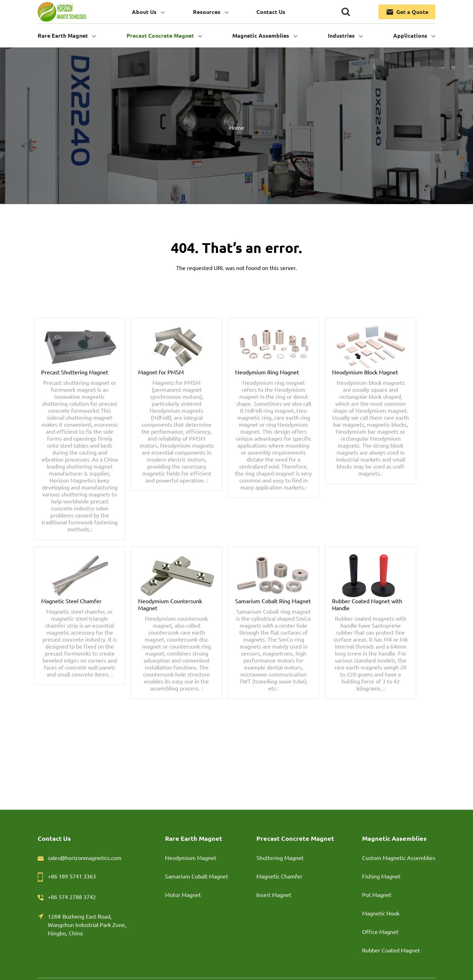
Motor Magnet (183, 895)
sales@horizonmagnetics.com (85, 858)
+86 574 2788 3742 (72, 897)
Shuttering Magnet (280, 858)
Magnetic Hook (381, 913)
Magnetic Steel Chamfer (71, 601)
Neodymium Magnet (191, 858)
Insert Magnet (274, 895)
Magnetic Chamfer (279, 876)
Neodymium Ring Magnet (267, 372)
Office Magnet (380, 932)
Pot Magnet (377, 895)
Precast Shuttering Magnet (75, 372)
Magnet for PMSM (161, 372)
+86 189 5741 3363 (72, 876)
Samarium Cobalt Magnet (197, 876)
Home (237, 127)
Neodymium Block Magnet (365, 372)
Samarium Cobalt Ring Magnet (273, 601)
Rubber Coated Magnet (391, 950)
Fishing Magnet (381, 876)
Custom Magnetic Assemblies (399, 858)
